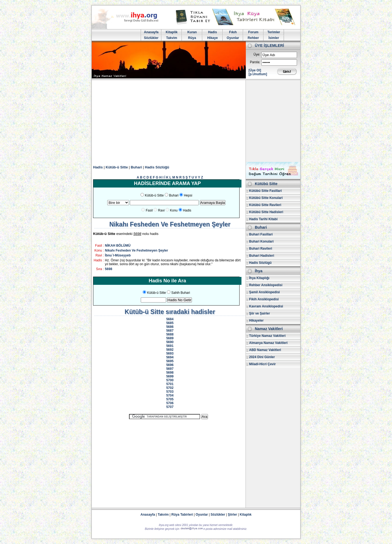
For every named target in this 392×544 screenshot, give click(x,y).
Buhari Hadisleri (262, 256)
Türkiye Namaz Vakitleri (267, 336)
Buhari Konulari (261, 241)
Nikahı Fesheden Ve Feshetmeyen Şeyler (136, 250)
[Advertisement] (196, 121)
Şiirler (232, 515)
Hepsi (188, 195)
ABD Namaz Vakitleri (265, 350)
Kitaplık (246, 515)
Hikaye (212, 38)
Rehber (253, 38)
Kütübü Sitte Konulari (266, 198)
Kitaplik (172, 32)
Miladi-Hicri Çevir (262, 364)
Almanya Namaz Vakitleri (268, 343)
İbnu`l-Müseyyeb (118, 255)
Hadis (212, 32)
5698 (108, 269)
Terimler (274, 32)
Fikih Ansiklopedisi (264, 299)
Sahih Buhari (181, 293)
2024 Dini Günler (262, 357)
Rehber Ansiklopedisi (266, 285)
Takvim (171, 38)
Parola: (255, 62)
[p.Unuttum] (258, 74)
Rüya (192, 38)
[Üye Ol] (255, 70)
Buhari (136, 167)
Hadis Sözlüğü (157, 167)
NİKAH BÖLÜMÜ (118, 246)
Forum (253, 32)
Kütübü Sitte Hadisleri (266, 212)
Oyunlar (233, 38)
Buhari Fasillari (261, 234)
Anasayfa (151, 32)
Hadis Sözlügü (260, 263)
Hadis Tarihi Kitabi (263, 219)
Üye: (257, 55)
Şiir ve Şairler (260, 313)
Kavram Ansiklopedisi (266, 306)
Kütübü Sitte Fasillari (265, 191)
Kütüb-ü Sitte (117, 167)
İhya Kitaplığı (259, 278)
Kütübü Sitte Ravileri (265, 205)
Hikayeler (256, 321)
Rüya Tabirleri (182, 515)
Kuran (192, 32)
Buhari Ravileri (261, 249)
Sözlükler (151, 38)
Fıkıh (233, 32)
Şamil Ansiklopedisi (264, 292)
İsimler (274, 38)
